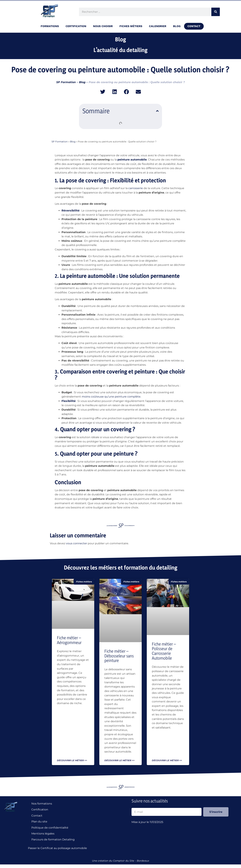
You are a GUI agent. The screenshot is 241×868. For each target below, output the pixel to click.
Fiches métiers (131, 26)
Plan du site (39, 822)
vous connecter (77, 543)
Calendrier (158, 26)
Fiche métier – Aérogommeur (69, 640)
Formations (50, 26)
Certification (76, 26)
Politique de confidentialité (50, 828)
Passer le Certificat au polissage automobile (58, 848)
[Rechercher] (216, 12)
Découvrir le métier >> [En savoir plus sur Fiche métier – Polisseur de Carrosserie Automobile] (167, 761)
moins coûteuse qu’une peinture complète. (111, 397)
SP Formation (66, 82)
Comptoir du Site (124, 861)
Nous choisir (103, 26)
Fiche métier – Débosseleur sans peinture (119, 656)
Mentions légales (43, 834)
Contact (194, 26)
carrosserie (136, 188)
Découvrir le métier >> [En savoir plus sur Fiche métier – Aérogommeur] (72, 761)
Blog (177, 26)
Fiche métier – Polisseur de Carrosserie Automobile (164, 651)
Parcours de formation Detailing (53, 840)
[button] (103, 92)
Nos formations (42, 804)
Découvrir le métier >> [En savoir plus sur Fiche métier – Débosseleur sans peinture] (119, 761)
